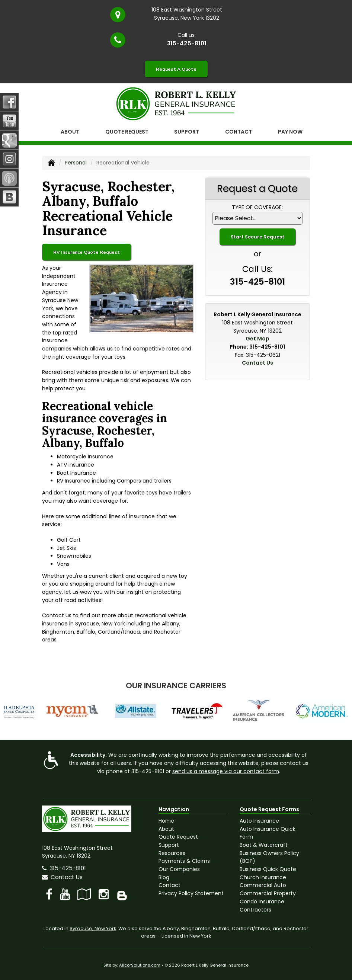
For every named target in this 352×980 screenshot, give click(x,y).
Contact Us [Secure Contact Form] (257, 363)
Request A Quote (176, 69)
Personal (76, 163)
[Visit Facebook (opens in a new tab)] (49, 894)
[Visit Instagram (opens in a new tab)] (104, 894)
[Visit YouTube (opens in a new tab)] (65, 894)
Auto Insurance (259, 821)
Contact (239, 132)
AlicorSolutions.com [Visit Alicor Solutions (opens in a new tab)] (140, 965)
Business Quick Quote (268, 869)
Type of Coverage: (257, 207)
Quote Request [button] (127, 132)
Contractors (255, 910)
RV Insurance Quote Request (87, 252)
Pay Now (290, 132)
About (70, 132)
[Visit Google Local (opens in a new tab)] (84, 894)
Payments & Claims (184, 861)
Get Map (257, 339)
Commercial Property (268, 893)
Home (166, 821)
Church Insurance (263, 877)
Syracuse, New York (93, 928)
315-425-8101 (187, 43)
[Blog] (122, 894)
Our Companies (179, 869)
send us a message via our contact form (226, 771)
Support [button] (187, 132)
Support (169, 845)
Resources (172, 853)
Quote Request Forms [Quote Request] (269, 809)
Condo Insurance (262, 901)
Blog (164, 877)
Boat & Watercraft (264, 845)
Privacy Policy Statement (191, 893)
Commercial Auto (263, 885)
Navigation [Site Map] (174, 809)
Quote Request (178, 837)
